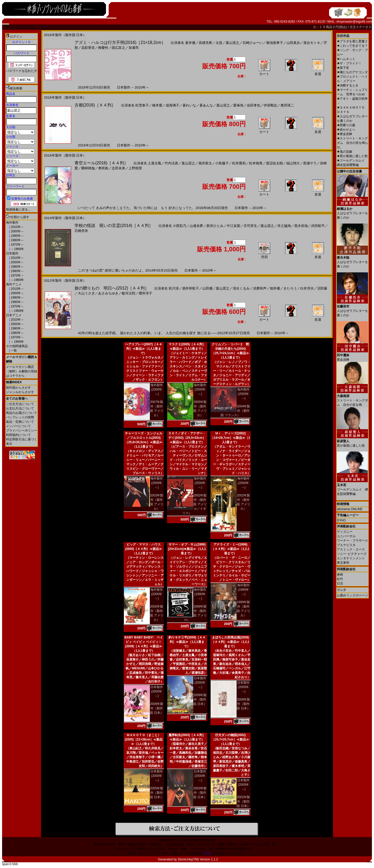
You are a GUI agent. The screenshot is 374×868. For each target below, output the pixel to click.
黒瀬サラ (310, 163)
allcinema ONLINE (350, 509)
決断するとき (348, 85)
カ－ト (318, 27)
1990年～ (17, 236)
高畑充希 (205, 43)
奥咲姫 (103, 168)
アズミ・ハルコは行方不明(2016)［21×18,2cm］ (120, 42)
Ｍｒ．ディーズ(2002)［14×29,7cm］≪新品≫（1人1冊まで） (230, 438)
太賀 (219, 43)
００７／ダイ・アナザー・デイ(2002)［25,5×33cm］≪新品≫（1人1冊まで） (187, 438)
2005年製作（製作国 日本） (156, 793)
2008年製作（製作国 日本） (243, 704)
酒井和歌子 (191, 288)
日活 (340, 583)
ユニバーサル (346, 536)
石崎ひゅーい (253, 43)
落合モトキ (312, 43)
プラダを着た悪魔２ (352, 41)
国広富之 (118, 48)
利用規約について (18, 435)
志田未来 (118, 168)
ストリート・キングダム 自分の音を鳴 (352, 398)
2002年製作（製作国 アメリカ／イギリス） (195, 504)
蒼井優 (190, 43)
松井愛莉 (239, 163)
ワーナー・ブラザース (352, 541)
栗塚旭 (238, 105)
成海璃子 (172, 105)
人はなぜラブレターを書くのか (352, 211)
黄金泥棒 (345, 134)
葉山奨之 (232, 43)
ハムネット (346, 59)
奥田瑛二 (287, 105)
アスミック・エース (351, 549)
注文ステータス (360, 27)
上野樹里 (135, 168)
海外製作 (12, 223)
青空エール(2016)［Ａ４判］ (101, 163)
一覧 (13, 351)
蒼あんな (206, 105)
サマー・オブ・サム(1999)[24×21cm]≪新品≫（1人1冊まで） (187, 549)
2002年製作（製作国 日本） (243, 802)
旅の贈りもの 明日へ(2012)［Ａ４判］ (112, 288)
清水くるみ (241, 288)
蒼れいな (189, 105)
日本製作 (12, 253)
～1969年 (17, 249)
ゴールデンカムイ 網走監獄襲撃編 (352, 487)
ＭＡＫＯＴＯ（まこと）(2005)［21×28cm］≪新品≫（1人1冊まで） (144, 739)
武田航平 (318, 226)
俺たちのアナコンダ (352, 72)
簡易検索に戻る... (18, 210)
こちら (207, 853)
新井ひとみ (215, 226)
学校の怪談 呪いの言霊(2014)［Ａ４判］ (114, 226)
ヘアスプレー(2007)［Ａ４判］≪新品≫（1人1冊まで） (144, 349)
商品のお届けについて (22, 413)
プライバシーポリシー (22, 430)
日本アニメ (14, 315)
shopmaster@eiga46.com (354, 22)
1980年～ (17, 240)
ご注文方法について (20, 404)
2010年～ (17, 227)
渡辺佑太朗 (274, 163)
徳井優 (275, 288)
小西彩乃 (179, 226)
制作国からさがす (18, 388)
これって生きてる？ (352, 46)
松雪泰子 (142, 105)
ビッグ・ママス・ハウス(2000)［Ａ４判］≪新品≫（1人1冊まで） (144, 549)
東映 (340, 575)
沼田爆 (322, 288)
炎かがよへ (346, 130)
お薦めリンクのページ (352, 595)
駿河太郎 (129, 293)
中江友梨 (233, 226)
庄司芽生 (250, 226)
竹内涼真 (171, 163)
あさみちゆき (108, 293)
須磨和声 (260, 288)
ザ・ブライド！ (349, 63)
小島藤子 (222, 163)
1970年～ (17, 245)
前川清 (174, 288)
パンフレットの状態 (20, 417)
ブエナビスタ (346, 545)
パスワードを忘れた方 (22, 71)
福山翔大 (293, 163)
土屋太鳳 (155, 163)
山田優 (207, 288)
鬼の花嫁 (345, 152)
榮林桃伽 (88, 168)
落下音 (343, 68)
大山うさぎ (86, 293)
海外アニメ (14, 284)
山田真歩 (293, 43)
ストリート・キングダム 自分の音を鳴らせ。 (352, 143)
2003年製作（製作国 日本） (200, 793)
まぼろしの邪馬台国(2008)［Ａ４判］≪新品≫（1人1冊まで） (230, 642)
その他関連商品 (17, 346)
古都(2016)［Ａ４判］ (95, 105)
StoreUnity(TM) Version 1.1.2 (198, 859)
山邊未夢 (196, 226)
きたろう (290, 288)
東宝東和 (343, 563)
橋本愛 (157, 105)
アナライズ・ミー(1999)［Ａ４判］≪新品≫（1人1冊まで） (230, 549)
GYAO (341, 520)
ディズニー (345, 532)
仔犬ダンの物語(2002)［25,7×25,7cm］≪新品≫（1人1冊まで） (230, 739)
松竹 (340, 579)
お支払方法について (20, 408)
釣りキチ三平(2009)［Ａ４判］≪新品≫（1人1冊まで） (187, 642)
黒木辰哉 (301, 226)
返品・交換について (20, 422)
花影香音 (88, 48)
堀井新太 (205, 163)
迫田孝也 (253, 105)
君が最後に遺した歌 (352, 156)
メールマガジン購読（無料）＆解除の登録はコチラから (22, 371)
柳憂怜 (103, 48)
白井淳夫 (307, 288)
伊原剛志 (270, 105)
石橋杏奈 (81, 231)
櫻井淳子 (145, 293)
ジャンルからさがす (20, 392)
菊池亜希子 (275, 43)
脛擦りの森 (346, 125)
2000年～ (17, 231)
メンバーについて (18, 426)
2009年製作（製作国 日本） (156, 708)
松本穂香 (256, 163)
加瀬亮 (134, 48)
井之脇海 (284, 226)
